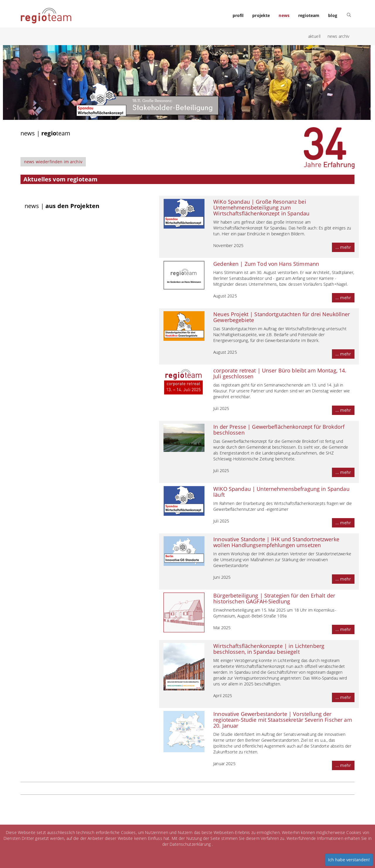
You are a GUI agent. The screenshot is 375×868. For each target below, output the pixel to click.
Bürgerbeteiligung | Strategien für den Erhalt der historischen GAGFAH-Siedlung (274, 598)
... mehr (343, 247)
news (284, 15)
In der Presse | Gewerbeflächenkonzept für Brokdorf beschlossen (279, 430)
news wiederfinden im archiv (53, 162)
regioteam (309, 15)
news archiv (339, 36)
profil (238, 15)
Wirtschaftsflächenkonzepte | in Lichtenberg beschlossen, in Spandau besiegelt (269, 649)
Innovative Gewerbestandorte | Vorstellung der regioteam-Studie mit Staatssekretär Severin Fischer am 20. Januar (283, 720)
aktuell (314, 36)
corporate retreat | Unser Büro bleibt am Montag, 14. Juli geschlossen (280, 373)
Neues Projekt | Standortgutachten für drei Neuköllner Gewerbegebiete (282, 317)
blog (333, 15)
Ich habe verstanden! (349, 860)
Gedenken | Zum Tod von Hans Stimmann (266, 264)
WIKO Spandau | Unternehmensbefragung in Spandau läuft (281, 492)
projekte (261, 15)
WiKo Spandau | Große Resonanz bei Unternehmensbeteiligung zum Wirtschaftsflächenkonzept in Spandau (261, 207)
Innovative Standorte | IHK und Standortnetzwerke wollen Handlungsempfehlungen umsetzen (276, 542)
